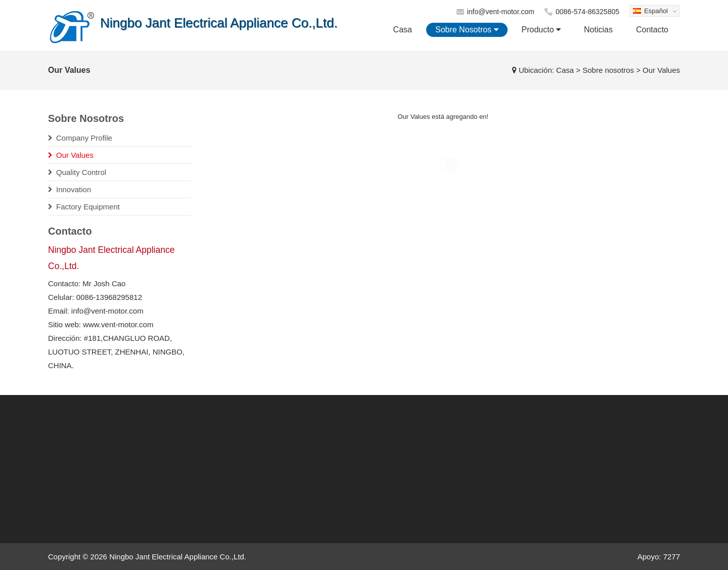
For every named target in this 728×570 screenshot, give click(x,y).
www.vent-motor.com (118, 324)
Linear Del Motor (183, 520)
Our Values (89, 481)
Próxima (478, 141)
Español (653, 12)
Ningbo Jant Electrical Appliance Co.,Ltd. (178, 557)
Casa (403, 30)
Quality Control (89, 494)
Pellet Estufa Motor (183, 468)
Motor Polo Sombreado (183, 481)
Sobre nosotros (467, 30)
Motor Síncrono (183, 494)
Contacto (652, 30)
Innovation (89, 507)
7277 (672, 557)
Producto (541, 30)
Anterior (424, 141)
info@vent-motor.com (501, 12)
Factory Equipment (89, 520)
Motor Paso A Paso (183, 507)
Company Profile (89, 468)
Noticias (598, 30)
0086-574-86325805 (587, 12)
